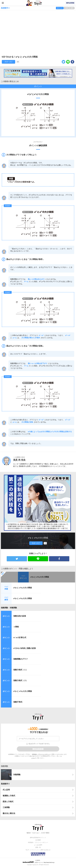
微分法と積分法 (9, 813)
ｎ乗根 (16, 627)
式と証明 (6, 790)
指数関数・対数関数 (9, 608)
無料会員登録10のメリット (38, 838)
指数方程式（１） (21, 670)
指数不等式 (18, 702)
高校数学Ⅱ (5, 784)
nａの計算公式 (20, 637)
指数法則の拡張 (20, 616)
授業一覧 (38, 847)
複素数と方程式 (9, 796)
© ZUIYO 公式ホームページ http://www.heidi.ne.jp (38, 861)
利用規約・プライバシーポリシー (41, 754)
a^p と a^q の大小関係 (40, 577)
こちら (33, 758)
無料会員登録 (70, 3)
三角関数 (6, 807)
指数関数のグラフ (21, 659)
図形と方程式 (8, 802)
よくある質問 (38, 845)
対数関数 (17, 775)
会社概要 (38, 840)
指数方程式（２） (21, 680)
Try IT (38, 3)
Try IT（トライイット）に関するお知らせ (38, 850)
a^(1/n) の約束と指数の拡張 (25, 648)
